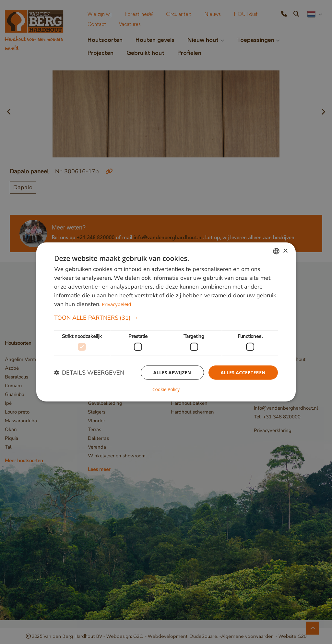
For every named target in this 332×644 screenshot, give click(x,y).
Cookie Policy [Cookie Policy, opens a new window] (166, 390)
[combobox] (276, 251)
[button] (166, 318)
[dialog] (166, 322)
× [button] (285, 251)
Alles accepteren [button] (243, 372)
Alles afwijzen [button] (172, 372)
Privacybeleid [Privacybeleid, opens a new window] (117, 304)
